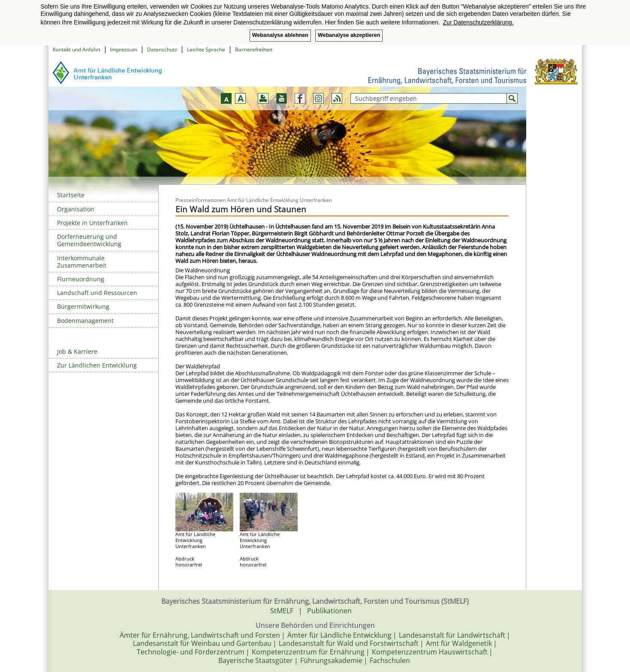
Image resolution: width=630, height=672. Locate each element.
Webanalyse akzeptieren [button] (349, 35)
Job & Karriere (77, 351)
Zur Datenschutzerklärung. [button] (478, 22)
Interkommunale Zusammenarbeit (82, 262)
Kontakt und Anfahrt (77, 50)
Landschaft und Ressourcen (97, 293)
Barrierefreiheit (254, 50)
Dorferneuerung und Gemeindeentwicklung (89, 240)
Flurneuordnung (81, 279)
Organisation (76, 209)
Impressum (124, 50)
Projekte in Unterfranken (92, 223)
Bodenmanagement (85, 321)
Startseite (71, 195)
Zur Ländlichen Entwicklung (97, 365)
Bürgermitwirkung (83, 306)
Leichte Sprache (206, 50)
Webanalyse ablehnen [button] (280, 35)
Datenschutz (162, 50)
